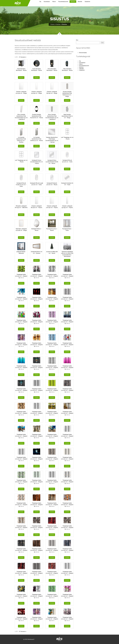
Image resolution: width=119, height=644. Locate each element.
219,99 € (37, 100)
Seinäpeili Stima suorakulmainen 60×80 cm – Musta (52, 162)
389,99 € (67, 146)
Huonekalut (47, 1)
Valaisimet (87, 1)
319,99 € (52, 169)
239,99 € (52, 100)
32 (20, 57)
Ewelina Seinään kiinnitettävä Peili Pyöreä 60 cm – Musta (37, 116)
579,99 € (37, 192)
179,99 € (52, 238)
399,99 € (21, 78)
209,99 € (21, 215)
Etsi (77, 40)
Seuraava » (23, 57)
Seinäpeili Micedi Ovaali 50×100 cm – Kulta (21, 185)
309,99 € (67, 260)
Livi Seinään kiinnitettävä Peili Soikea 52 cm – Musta (37, 139)
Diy (40, 1)
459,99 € (21, 169)
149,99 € (52, 146)
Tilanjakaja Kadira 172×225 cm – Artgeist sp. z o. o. (21, 276)
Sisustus (73, 1)
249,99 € (67, 123)
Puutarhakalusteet (63, 1)
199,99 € (21, 123)
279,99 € (37, 238)
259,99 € (21, 100)
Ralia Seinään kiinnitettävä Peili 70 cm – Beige (67, 116)
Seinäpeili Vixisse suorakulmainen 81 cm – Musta (37, 162)
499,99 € (67, 78)
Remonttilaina (83, 53)
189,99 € (67, 100)
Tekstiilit (80, 1)
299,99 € (37, 78)
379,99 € (21, 192)
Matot (54, 1)
